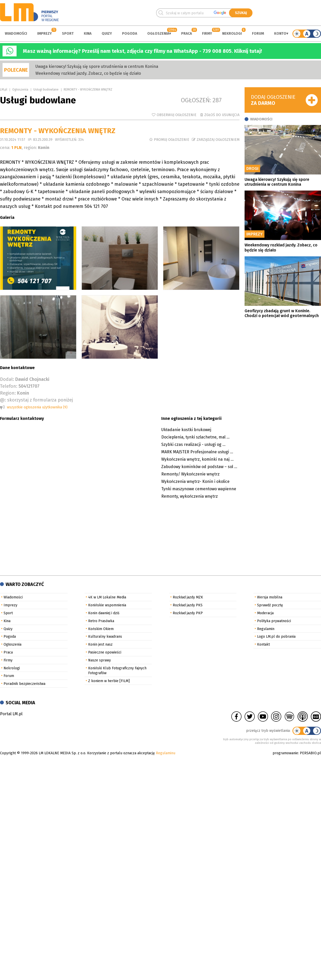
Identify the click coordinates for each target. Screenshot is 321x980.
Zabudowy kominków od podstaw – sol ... (199, 467)
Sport (68, 34)
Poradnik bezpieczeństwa (24, 684)
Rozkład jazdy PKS (188, 605)
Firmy (207, 34)
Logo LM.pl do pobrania (276, 637)
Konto (280, 34)
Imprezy (44, 34)
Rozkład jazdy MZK (188, 597)
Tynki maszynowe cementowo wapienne (199, 489)
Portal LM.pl (11, 714)
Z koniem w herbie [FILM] (109, 681)
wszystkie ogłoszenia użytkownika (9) (37, 407)
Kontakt (263, 644)
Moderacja (265, 613)
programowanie (285, 753)
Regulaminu (166, 753)
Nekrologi (232, 34)
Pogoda (130, 34)
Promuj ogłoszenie (172, 140)
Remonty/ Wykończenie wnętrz (190, 474)
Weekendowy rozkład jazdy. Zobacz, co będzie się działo (88, 73)
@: (3, 400)
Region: (8, 393)
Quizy (107, 34)
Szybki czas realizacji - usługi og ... (193, 444)
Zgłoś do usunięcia (222, 115)
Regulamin (266, 629)
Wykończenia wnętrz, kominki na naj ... (197, 459)
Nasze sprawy (99, 660)
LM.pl (4, 90)
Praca (186, 34)
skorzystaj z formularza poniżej (40, 400)
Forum (258, 34)
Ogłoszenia (158, 34)
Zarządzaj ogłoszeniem (218, 140)
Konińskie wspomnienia (107, 605)
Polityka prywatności (274, 621)
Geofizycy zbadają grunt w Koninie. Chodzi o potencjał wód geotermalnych (282, 313)
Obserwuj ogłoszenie (177, 115)
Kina (88, 34)
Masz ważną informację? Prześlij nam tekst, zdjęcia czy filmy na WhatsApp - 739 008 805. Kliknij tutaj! (142, 51)
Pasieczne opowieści (105, 652)
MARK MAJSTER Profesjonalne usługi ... (197, 452)
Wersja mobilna (270, 597)
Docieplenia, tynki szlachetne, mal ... (195, 437)
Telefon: (9, 386)
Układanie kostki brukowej (186, 430)
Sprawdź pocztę (270, 605)
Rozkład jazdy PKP (188, 613)
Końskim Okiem (101, 629)
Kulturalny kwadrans (105, 637)
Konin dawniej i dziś (104, 613)
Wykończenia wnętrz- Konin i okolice (195, 481)
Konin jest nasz (100, 644)
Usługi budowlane (46, 90)
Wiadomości (16, 34)
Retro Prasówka (101, 621)
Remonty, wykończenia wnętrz (190, 496)
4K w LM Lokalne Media (107, 597)
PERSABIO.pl (310, 753)
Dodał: (7, 379)
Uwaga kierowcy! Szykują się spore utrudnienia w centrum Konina (97, 66)
